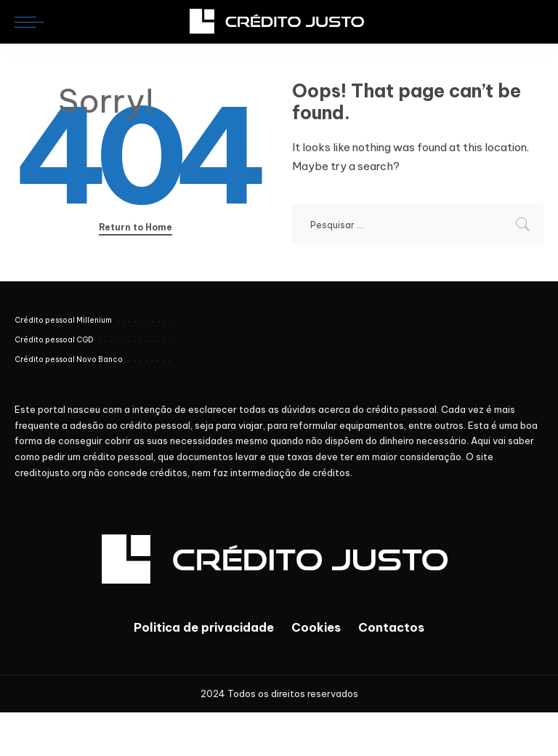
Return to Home (136, 227)
